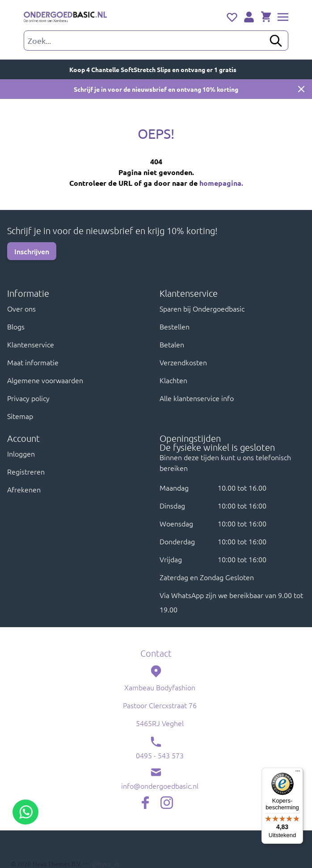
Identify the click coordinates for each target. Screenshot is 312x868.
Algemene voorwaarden (45, 380)
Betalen (172, 344)
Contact (156, 653)
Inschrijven (32, 251)
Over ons (21, 308)
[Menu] (298, 773)
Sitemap (20, 416)
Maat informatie (33, 362)
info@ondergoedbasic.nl (160, 786)
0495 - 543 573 (160, 755)
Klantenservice (31, 344)
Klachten (173, 380)
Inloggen (21, 453)
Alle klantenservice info (197, 398)
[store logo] (65, 17)
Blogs (16, 326)
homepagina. (221, 183)
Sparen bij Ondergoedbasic (202, 308)
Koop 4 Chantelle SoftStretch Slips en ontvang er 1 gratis (156, 69)
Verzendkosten (183, 362)
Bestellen (175, 326)
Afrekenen (24, 489)
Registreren (26, 471)
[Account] (249, 17)
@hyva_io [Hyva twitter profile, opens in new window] (106, 864)
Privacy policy (28, 398)
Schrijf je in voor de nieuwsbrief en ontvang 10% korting (156, 89)
